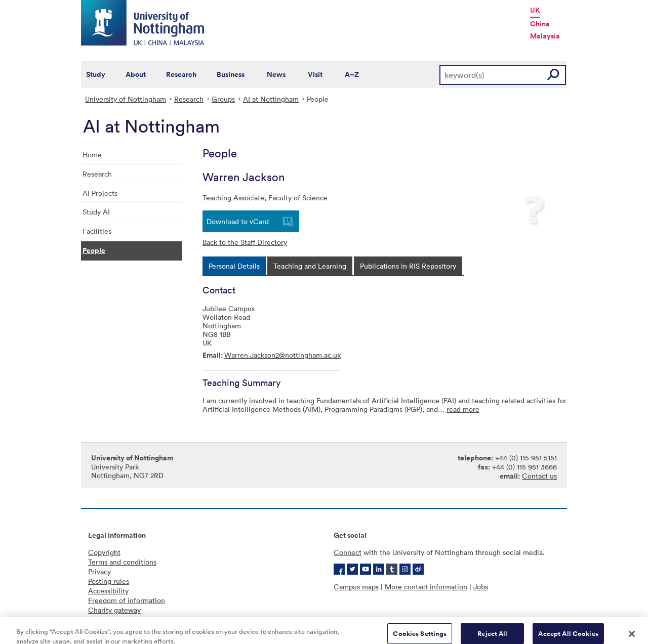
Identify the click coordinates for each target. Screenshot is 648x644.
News (276, 74)
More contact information (426, 587)
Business (231, 74)
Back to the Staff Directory (245, 242)
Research (181, 74)
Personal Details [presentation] (234, 266)
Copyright (104, 552)
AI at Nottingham (271, 99)
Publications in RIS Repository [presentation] (408, 266)
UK (535, 10)
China (540, 24)
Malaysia (545, 36)
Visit (315, 74)
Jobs (481, 587)
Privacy (99, 571)
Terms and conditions (122, 562)
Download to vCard (238, 221)
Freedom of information (127, 600)
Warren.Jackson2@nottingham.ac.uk (282, 355)
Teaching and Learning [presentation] (310, 266)
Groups (223, 99)
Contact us (539, 476)
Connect (348, 552)
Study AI (96, 212)
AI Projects (100, 193)
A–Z (352, 74)
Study (96, 74)
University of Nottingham (126, 99)
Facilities (97, 231)
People (94, 250)
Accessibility (108, 591)
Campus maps (356, 587)
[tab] (234, 266)
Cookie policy (110, 619)
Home (92, 155)
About (136, 74)
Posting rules (109, 581)
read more (463, 409)
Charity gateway (114, 610)
